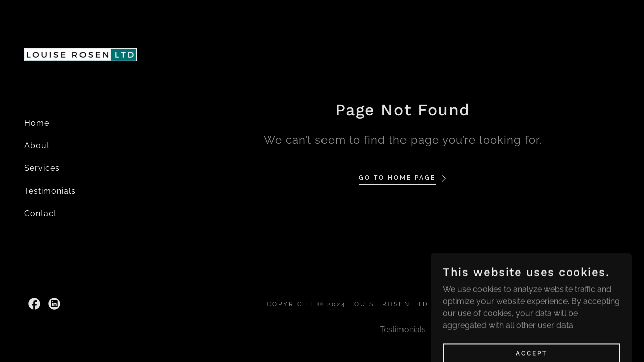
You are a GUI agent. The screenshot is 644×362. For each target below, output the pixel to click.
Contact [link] (41, 213)
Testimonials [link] (50, 191)
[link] (80, 54)
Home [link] (37, 123)
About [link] (37, 146)
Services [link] (42, 168)
